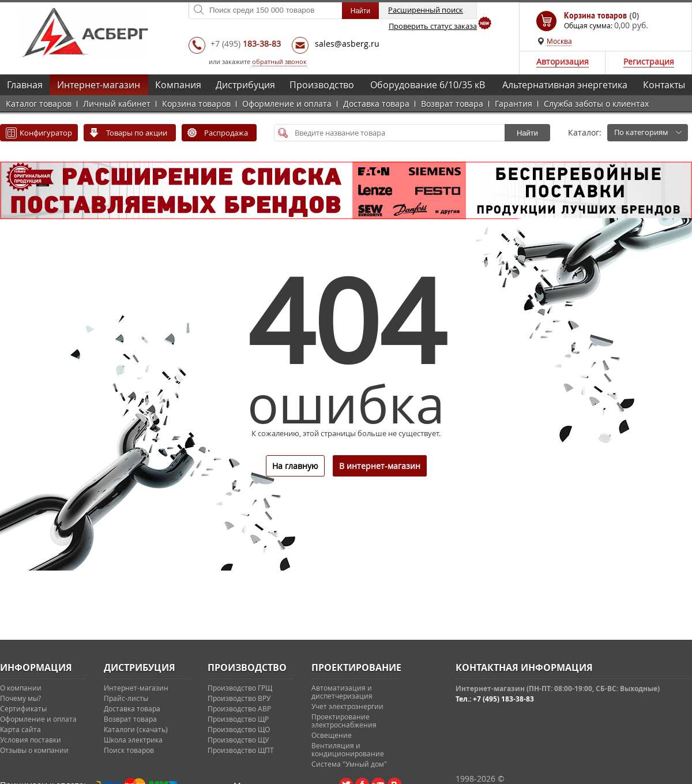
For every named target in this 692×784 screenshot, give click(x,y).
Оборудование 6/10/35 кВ (428, 85)
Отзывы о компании (34, 750)
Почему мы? (20, 698)
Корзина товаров (196, 104)
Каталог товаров (39, 104)
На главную (295, 466)
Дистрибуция (245, 85)
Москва (559, 41)
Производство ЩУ (238, 740)
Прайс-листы (126, 698)
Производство (322, 85)
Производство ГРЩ (240, 688)
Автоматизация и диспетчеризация (342, 692)
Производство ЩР (238, 719)
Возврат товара (452, 104)
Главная (25, 85)
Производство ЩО (239, 729)
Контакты (664, 85)
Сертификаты (23, 708)
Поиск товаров (129, 750)
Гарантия (514, 104)
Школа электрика (133, 740)
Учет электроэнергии (347, 706)
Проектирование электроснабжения (344, 721)
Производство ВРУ (239, 698)
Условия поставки (31, 740)
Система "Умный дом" (349, 764)
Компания (178, 85)
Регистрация (649, 61)
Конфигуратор (46, 133)
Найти (527, 133)
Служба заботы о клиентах (596, 104)
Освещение (332, 735)
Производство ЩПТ (241, 750)
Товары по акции (137, 133)
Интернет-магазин (99, 85)
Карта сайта (20, 729)
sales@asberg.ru (347, 44)
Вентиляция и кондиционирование (348, 749)
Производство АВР (239, 708)
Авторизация (563, 61)
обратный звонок (279, 61)
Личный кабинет (117, 104)
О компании (21, 688)
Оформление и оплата (287, 104)
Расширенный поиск (426, 10)
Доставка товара (376, 104)
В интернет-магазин (380, 466)
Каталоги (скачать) (136, 729)
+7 (246, 44)
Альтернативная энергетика (565, 85)
